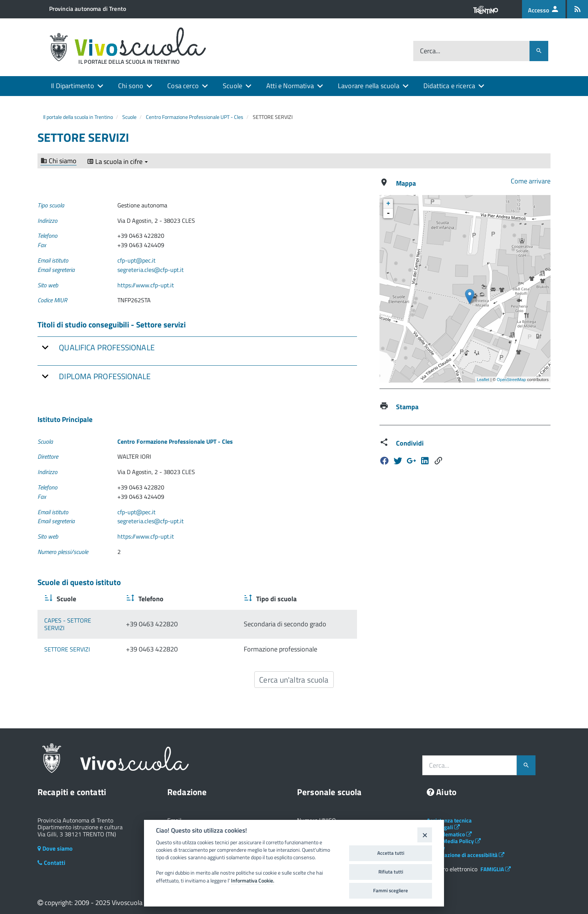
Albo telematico (449, 826)
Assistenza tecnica (449, 813)
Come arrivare (531, 181)
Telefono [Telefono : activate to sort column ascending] (176, 599)
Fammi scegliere (391, 890)
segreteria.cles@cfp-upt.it (151, 270)
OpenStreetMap (511, 380)
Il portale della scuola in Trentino (78, 117)
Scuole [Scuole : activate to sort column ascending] (66, 599)
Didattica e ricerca (449, 86)
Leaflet (483, 380)
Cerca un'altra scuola (294, 672)
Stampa (407, 407)
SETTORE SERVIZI (67, 641)
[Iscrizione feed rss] (577, 9)
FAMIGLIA (496, 861)
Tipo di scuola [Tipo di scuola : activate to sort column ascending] (267, 599)
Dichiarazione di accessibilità (466, 847)
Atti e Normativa (290, 86)
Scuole (232, 86)
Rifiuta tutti (391, 872)
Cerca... (430, 51)
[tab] (197, 347)
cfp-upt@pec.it (136, 260)
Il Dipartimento (73, 86)
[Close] (425, 835)
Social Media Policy (454, 833)
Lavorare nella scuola (369, 86)
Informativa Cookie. (253, 881)
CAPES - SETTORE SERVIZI (79, 620)
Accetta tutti (391, 853)
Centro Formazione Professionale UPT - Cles (195, 117)
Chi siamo (58, 161)
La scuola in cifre (117, 162)
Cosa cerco (183, 86)
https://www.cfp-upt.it (146, 285)
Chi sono (131, 86)
